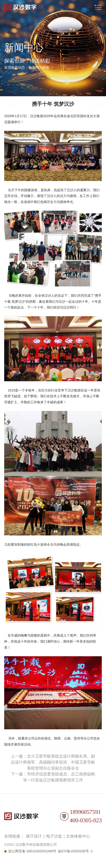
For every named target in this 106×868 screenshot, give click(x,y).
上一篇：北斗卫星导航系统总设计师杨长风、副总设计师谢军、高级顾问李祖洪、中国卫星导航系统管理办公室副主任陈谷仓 (53, 762)
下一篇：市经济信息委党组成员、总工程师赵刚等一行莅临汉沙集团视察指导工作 (53, 777)
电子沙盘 (54, 836)
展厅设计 (34, 836)
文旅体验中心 (78, 836)
